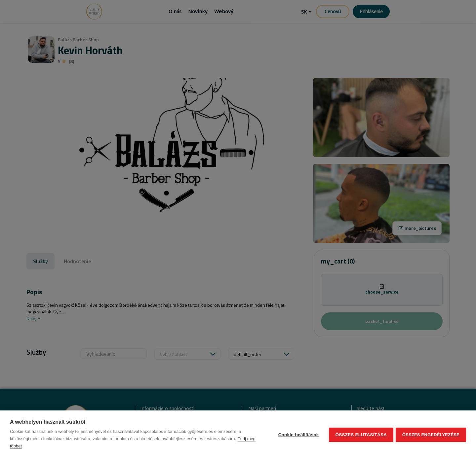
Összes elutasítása (360, 434)
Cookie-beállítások (297, 434)
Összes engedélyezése (431, 434)
